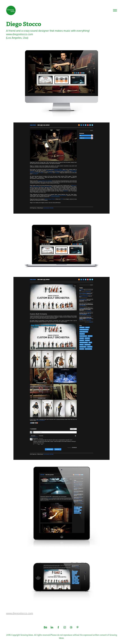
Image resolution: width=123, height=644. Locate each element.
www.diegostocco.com (20, 613)
